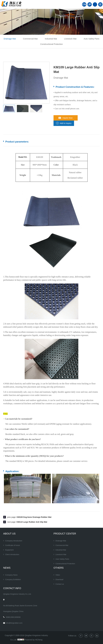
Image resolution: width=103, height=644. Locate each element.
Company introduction (14, 541)
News (7, 568)
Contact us (60, 584)
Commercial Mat (30, 39)
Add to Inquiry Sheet (66, 124)
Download (59, 579)
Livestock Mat (70, 39)
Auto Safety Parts (92, 39)
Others (59, 568)
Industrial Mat (51, 39)
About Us (9, 534)
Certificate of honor (13, 545)
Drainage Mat (10, 39)
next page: (27, 522)
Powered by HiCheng (34, 640)
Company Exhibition (13, 579)
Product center (65, 534)
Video (58, 575)
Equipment (9, 550)
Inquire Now (68, 118)
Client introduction (12, 554)
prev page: (29, 517)
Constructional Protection (51, 44)
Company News (11, 575)
